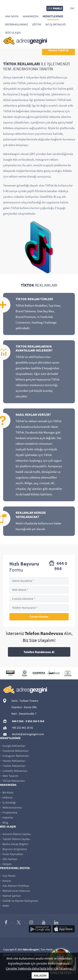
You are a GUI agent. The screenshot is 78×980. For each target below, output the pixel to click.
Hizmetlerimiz (53, 16)
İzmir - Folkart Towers (25, 701)
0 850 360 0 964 (35, 721)
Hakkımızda (31, 16)
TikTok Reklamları (12, 781)
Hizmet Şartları (10, 896)
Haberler (7, 818)
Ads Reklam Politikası (14, 886)
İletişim (6, 864)
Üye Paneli (8, 876)
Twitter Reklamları (13, 766)
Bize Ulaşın (13, 33)
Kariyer (6, 881)
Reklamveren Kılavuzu (15, 891)
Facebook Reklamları (14, 751)
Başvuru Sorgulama (13, 849)
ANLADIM (40, 975)
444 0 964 (58, 566)
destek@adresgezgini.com (28, 734)
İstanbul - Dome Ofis (24, 707)
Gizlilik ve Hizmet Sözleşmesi (19, 901)
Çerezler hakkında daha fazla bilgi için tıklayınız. (39, 968)
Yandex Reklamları (13, 761)
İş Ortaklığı (8, 802)
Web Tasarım (9, 776)
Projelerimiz (9, 812)
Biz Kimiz (7, 792)
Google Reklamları (13, 746)
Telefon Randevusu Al (39, 652)
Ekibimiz (6, 797)
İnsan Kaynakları (12, 854)
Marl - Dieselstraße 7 (24, 714)
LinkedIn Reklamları (14, 771)
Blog (4, 823)
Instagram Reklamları (15, 756)
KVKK (4, 906)
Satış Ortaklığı (56, 24)
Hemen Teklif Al (58, 50)
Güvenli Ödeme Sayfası (15, 834)
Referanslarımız (17, 24)
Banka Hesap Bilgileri (14, 844)
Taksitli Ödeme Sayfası (15, 839)
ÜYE (55, 8)
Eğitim (37, 24)
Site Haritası (9, 859)
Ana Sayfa (12, 16)
